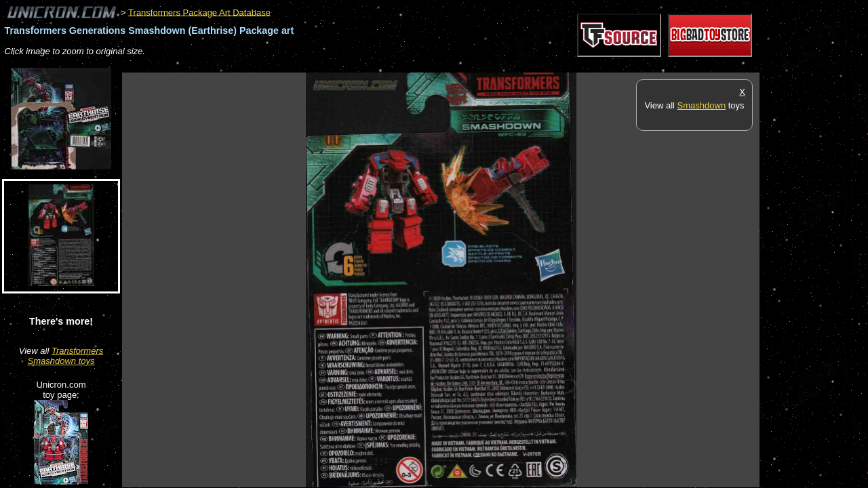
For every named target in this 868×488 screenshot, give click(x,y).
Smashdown (702, 105)
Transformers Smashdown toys (66, 356)
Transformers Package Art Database (199, 12)
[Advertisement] (369, 65)
